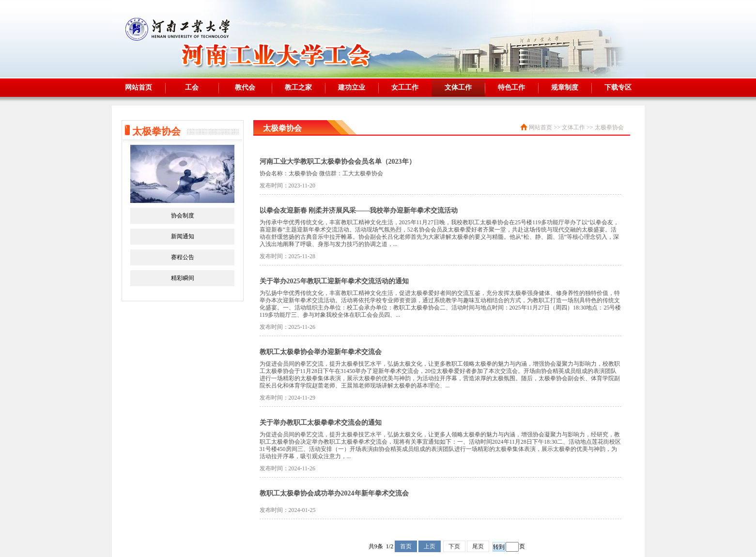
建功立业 (352, 87)
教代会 (245, 87)
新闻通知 (183, 236)
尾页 (478, 546)
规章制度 (565, 87)
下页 (454, 546)
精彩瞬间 (183, 278)
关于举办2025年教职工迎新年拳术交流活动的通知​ (334, 281)
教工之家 (298, 87)
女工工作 (405, 87)
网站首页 (139, 87)
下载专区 (618, 87)
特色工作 (511, 87)
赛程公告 (183, 257)
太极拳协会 (609, 127)
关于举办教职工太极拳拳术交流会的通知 (321, 423)
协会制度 (183, 216)
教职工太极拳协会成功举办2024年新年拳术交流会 (334, 493)
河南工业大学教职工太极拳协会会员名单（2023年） (338, 162)
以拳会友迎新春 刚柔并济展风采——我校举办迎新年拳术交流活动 (359, 210)
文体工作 (458, 87)
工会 (192, 87)
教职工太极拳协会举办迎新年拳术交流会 (321, 352)
